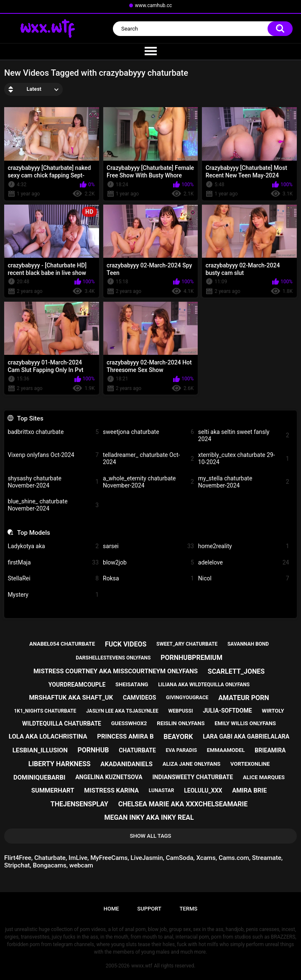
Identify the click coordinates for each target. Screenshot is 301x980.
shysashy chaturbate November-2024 (53, 482)
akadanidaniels (126, 764)
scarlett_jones (236, 671)
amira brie (249, 790)
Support (149, 909)
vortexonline (250, 764)
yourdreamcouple (77, 685)
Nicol (244, 579)
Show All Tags (151, 836)
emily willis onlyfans (245, 723)
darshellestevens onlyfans (113, 658)
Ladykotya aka (53, 546)
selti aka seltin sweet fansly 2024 (244, 435)
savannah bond (248, 644)
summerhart (53, 790)
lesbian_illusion (40, 750)
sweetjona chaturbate (148, 432)
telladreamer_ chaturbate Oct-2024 (148, 458)
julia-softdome (227, 711)
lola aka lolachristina (48, 736)
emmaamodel (226, 750)
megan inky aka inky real (149, 817)
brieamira (270, 750)
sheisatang (132, 684)
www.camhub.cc (154, 5)
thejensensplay (79, 804)
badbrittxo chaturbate (53, 432)
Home (111, 909)
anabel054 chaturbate (62, 644)
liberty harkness (60, 764)
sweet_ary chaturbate (187, 644)
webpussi (181, 711)
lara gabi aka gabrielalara (246, 736)
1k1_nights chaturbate (45, 711)
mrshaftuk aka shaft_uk (71, 698)
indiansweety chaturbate (193, 777)
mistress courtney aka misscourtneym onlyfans (116, 671)
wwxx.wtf (142, 966)
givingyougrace (187, 698)
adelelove (244, 563)
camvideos (139, 698)
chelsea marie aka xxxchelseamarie (183, 804)
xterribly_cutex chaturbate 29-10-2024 (244, 458)
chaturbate (137, 750)
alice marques (264, 777)
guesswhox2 (129, 723)
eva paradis (181, 750)
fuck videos (126, 644)
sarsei (148, 546)
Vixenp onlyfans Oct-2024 (53, 455)
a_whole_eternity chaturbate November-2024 (148, 482)
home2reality (244, 546)
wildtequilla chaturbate (62, 723)
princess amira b (125, 736)
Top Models (34, 533)
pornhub (93, 750)
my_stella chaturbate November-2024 (244, 482)
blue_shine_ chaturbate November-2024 (53, 505)
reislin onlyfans (181, 723)
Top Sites (30, 418)
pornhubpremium (191, 658)
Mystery (53, 595)
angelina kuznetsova (109, 777)
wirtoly (273, 711)
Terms (188, 909)
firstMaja (53, 563)
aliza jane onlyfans (191, 764)
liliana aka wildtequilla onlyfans (204, 685)
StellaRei (53, 579)
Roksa (148, 579)
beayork (178, 737)
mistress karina (111, 790)
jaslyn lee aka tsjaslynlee (122, 711)
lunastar (162, 790)
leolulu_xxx (203, 790)
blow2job (148, 563)
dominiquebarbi (39, 777)
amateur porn (244, 698)
